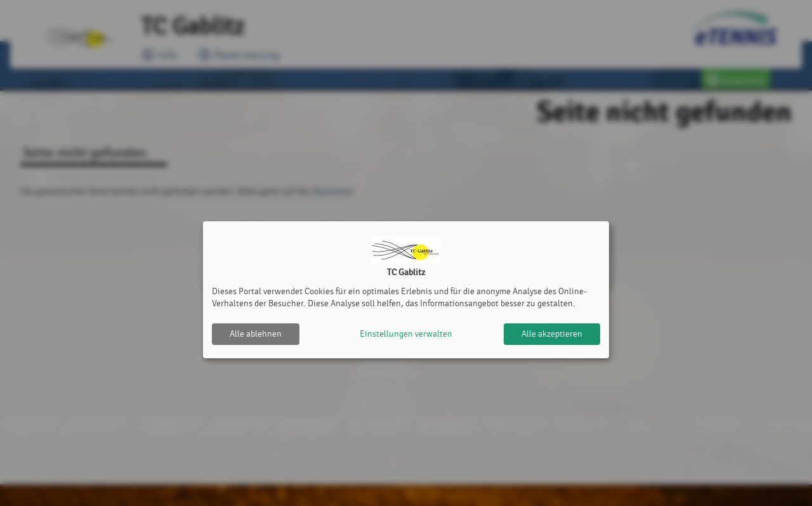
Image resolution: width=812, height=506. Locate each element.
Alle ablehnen (256, 334)
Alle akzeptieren (552, 334)
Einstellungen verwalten (406, 334)
